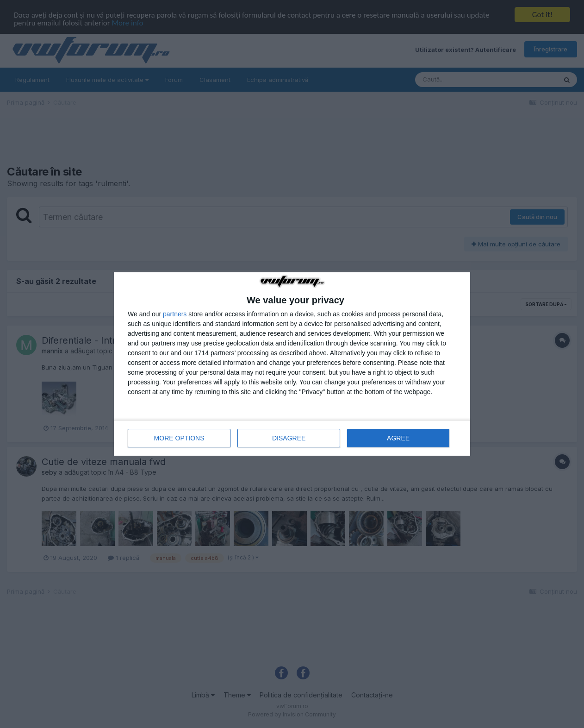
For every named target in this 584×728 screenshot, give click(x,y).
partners (175, 314)
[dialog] (292, 364)
